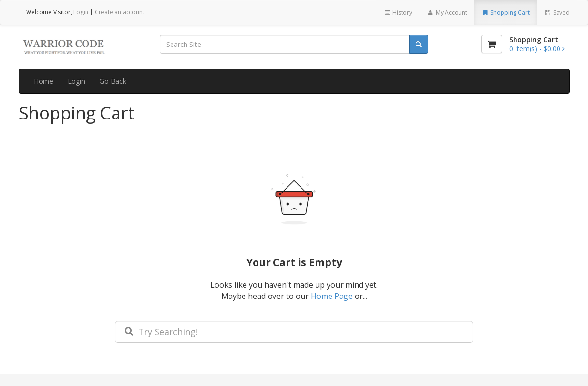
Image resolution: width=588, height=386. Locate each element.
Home (43, 81)
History (398, 12)
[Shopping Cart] (492, 44)
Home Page (332, 296)
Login (81, 12)
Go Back (113, 81)
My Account (447, 12)
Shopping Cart (506, 12)
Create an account (120, 12)
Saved (557, 12)
